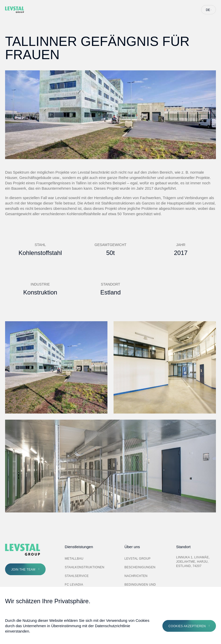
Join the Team (23, 570)
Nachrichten (136, 576)
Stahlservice (77, 576)
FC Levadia (74, 585)
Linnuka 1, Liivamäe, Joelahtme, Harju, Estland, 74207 (193, 562)
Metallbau (74, 559)
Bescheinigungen (140, 567)
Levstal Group (138, 559)
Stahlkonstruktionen (85, 567)
